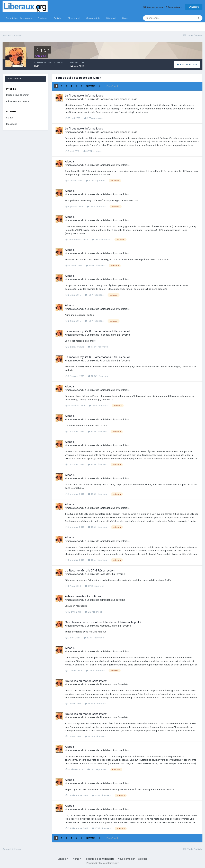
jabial (103, 165)
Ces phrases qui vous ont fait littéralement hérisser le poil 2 (103, 622)
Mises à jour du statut (18, 95)
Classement (74, 18)
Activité (58, 18)
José (103, 574)
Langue (63, 859)
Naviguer (43, 18)
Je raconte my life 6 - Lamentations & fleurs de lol (97, 331)
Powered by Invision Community (103, 863)
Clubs (125, 18)
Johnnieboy (107, 99)
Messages (12, 124)
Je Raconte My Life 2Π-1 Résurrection (90, 570)
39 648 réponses (95, 704)
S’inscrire (194, 7)
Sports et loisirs (129, 99)
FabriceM (105, 335)
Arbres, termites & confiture (83, 596)
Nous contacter (126, 859)
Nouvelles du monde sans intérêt (86, 681)
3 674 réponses (94, 118)
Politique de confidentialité (100, 859)
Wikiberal (111, 18)
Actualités (123, 684)
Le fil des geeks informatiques (84, 96)
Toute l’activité (14, 79)
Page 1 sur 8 (114, 86)
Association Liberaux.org (19, 18)
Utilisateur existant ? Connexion (163, 7)
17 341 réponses (98, 347)
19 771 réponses (94, 638)
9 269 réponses (94, 586)
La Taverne (124, 335)
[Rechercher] (158, 18)
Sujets (10, 118)
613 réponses (93, 612)
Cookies (143, 859)
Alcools (70, 161)
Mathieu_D (106, 626)
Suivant (90, 86)
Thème (76, 859)
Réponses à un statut (18, 101)
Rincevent (105, 684)
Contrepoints (93, 18)
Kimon (68, 99)
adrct (103, 600)
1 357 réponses (96, 180)
